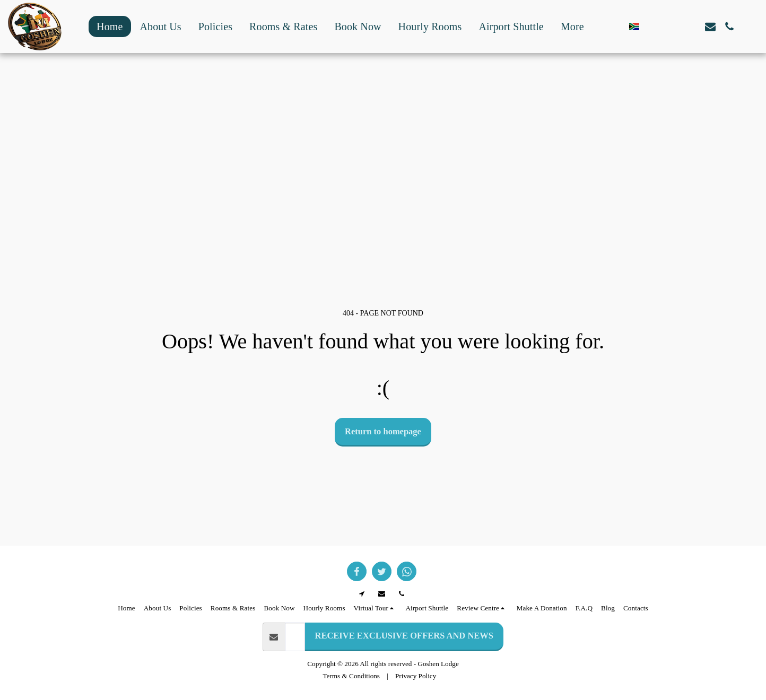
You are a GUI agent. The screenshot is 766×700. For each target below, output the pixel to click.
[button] (653, 27)
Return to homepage (383, 431)
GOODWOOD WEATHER (383, 81)
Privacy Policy (416, 676)
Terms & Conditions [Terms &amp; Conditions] (351, 676)
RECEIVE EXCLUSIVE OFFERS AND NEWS (404, 636)
